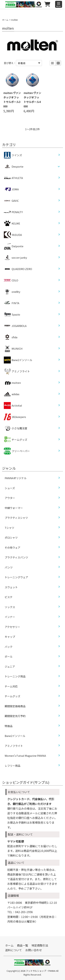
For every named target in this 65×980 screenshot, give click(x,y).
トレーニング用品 (15, 676)
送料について (14, 950)
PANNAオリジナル (16, 478)
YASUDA (13, 235)
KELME (12, 223)
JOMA (11, 189)
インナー (10, 617)
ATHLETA (13, 178)
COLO (11, 280)
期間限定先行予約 (15, 716)
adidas (12, 394)
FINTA (12, 303)
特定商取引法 (40, 945)
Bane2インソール (18, 360)
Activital (13, 406)
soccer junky (15, 258)
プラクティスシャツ (16, 518)
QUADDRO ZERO (18, 269)
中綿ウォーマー (14, 508)
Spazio (12, 314)
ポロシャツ (11, 537)
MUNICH (13, 349)
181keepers (15, 417)
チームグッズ (16, 440)
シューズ (10, 488)
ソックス (10, 607)
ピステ (9, 597)
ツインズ (13, 155)
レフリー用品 (12, 766)
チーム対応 (11, 686)
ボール (9, 656)
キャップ (10, 637)
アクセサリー (12, 627)
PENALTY (13, 212)
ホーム (5, 20)
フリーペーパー (17, 451)
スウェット (11, 587)
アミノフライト (17, 371)
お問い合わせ (34, 950)
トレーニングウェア (16, 577)
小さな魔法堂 (16, 428)
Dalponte (14, 246)
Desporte (18, 166)
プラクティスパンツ (16, 557)
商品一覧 (23, 945)
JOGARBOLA (15, 326)
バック (9, 647)
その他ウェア (12, 547)
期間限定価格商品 (15, 706)
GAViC (11, 201)
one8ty (12, 292)
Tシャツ (9, 528)
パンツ (9, 567)
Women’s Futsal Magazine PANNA (25, 756)
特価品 (9, 726)
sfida (11, 337)
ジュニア (10, 666)
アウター (10, 498)
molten (12, 383)
